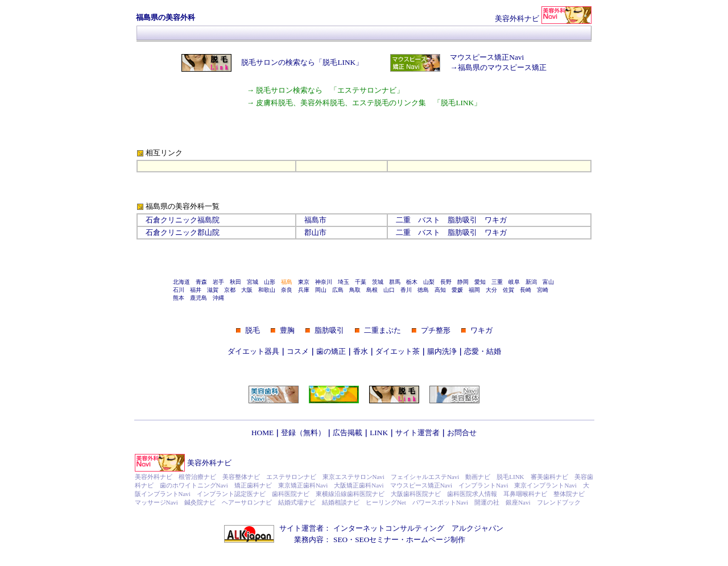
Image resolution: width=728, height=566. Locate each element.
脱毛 (253, 330)
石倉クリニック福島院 (183, 220)
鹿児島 (198, 298)
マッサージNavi (156, 502)
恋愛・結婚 (483, 351)
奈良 (287, 290)
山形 (270, 282)
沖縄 (218, 298)
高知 (440, 290)
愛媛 (457, 290)
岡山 (321, 290)
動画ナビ (478, 477)
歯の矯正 (331, 351)
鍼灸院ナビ (200, 502)
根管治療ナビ (197, 477)
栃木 (412, 282)
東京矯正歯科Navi (303, 485)
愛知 (480, 282)
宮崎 (543, 290)
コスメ (298, 351)
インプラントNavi (483, 485)
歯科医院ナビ (291, 494)
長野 (446, 282)
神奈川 (324, 282)
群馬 (395, 282)
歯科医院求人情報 (472, 494)
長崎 (526, 290)
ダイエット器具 (253, 351)
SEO (340, 540)
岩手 (218, 282)
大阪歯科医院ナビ (416, 494)
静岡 (463, 282)
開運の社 (487, 502)
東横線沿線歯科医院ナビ (350, 494)
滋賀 (213, 290)
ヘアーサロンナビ (247, 502)
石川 (179, 290)
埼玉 (344, 282)
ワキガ (496, 220)
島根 (372, 290)
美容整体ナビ (241, 477)
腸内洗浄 (442, 351)
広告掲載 (348, 433)
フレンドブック (559, 502)
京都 (230, 290)
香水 (361, 351)
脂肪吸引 (462, 220)
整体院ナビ (569, 494)
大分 (491, 290)
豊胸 (287, 330)
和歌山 (267, 290)
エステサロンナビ (291, 477)
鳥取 (355, 290)
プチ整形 (436, 330)
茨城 (378, 282)
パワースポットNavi (440, 502)
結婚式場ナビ (297, 502)
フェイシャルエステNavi (425, 477)
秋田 (235, 282)
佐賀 (508, 290)
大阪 (247, 290)
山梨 (429, 282)
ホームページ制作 (436, 540)
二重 (403, 220)
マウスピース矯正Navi (487, 57)
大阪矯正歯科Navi (359, 485)
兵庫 (304, 290)
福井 (196, 290)
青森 (201, 282)
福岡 (474, 290)
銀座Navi (518, 502)
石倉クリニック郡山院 (183, 232)
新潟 (531, 282)
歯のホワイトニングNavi (194, 485)
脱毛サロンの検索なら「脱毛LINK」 (302, 62)
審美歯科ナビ (549, 477)
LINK (379, 433)
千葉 (361, 282)
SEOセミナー (377, 540)
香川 (406, 290)
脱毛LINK (510, 477)
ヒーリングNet (386, 502)
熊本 (179, 298)
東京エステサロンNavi (353, 477)
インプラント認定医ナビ (231, 494)
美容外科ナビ (209, 463)
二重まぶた (382, 330)
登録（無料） (303, 433)
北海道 (181, 282)
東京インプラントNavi (545, 485)
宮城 (253, 282)
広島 (338, 290)
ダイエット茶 (398, 351)
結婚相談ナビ (341, 502)
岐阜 (514, 282)
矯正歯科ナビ (253, 485)
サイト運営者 (417, 433)
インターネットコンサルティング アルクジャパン (418, 528)
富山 (548, 282)
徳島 (423, 290)
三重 (497, 282)
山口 (389, 290)
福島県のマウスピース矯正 (502, 67)
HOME (262, 433)
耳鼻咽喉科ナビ (525, 494)
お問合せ (462, 433)
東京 (304, 282)
